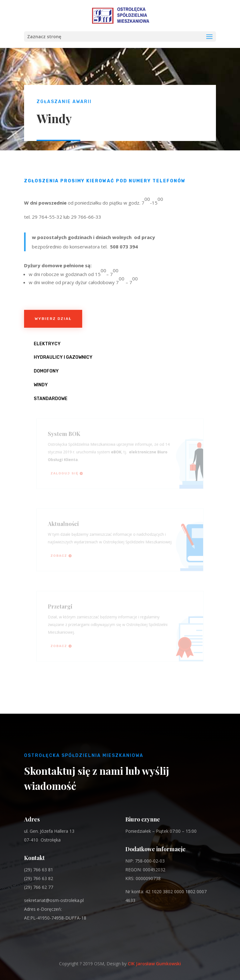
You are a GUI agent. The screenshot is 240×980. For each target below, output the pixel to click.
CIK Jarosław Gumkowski (154, 964)
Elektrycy (47, 344)
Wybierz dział (53, 319)
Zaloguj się (67, 472)
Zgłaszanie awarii (64, 102)
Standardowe (51, 399)
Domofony (46, 371)
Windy (41, 385)
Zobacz (62, 555)
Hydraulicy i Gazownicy (63, 357)
